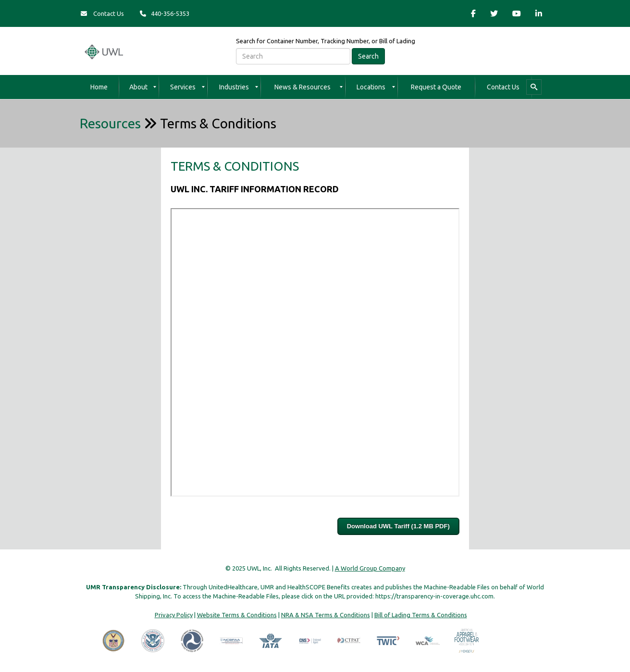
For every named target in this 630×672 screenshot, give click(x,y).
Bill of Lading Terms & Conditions (421, 615)
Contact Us (102, 13)
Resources (110, 123)
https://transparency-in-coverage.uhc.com (434, 596)
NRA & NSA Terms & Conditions (326, 615)
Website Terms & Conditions (237, 615)
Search (368, 56)
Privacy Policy (174, 615)
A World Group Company (370, 568)
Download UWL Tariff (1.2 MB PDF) (398, 526)
